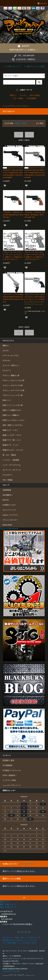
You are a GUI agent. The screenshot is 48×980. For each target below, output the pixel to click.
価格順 (17, 123)
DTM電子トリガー (9, 505)
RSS (29, 943)
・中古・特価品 (17, 98)
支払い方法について (9, 938)
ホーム (5, 106)
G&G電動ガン (8, 495)
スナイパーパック (9, 510)
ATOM (34, 943)
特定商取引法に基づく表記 (11, 940)
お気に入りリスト (12, 66)
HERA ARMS (7, 525)
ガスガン (13, 106)
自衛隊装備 (7, 490)
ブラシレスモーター (10, 520)
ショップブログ (21, 943)
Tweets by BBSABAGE (9, 529)
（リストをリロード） (27, 864)
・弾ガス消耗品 (34, 95)
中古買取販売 (8, 765)
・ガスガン (22, 95)
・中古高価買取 (31, 98)
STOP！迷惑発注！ (10, 775)
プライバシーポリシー (28, 940)
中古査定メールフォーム (12, 770)
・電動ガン (12, 95)
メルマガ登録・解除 (9, 943)
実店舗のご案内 (8, 760)
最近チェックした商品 (34, 66)
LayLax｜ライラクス (10, 515)
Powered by (19, 976)
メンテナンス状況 (9, 780)
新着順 (24, 123)
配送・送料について (23, 938)
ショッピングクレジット (12, 785)
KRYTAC (6, 500)
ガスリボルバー (24, 106)
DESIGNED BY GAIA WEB (11, 971)
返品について (35, 938)
